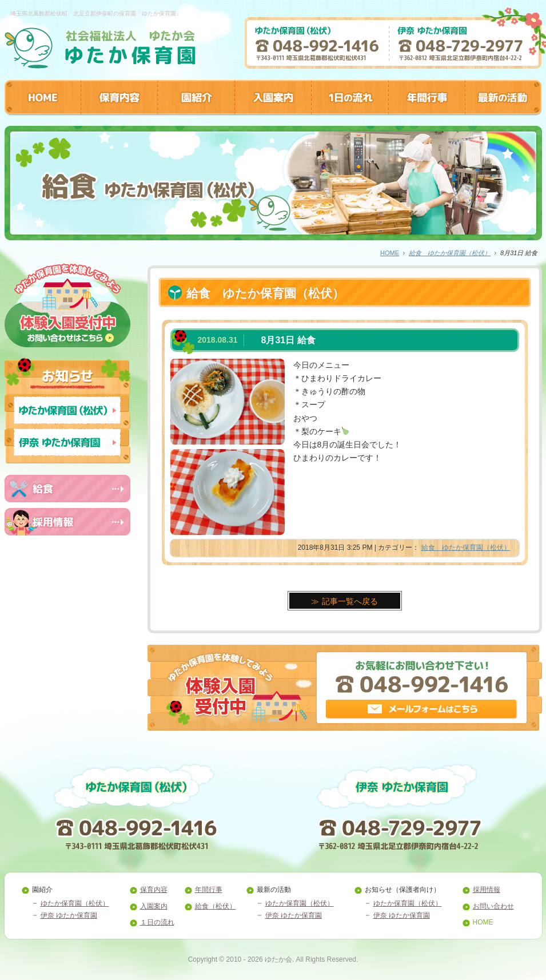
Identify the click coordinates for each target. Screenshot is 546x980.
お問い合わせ (493, 906)
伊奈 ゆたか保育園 (69, 915)
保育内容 (154, 890)
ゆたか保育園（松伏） (75, 903)
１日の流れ (157, 922)
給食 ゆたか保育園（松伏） (450, 253)
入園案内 (154, 906)
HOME (390, 253)
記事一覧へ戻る (350, 601)
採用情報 (487, 890)
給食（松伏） (216, 906)
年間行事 (209, 890)
